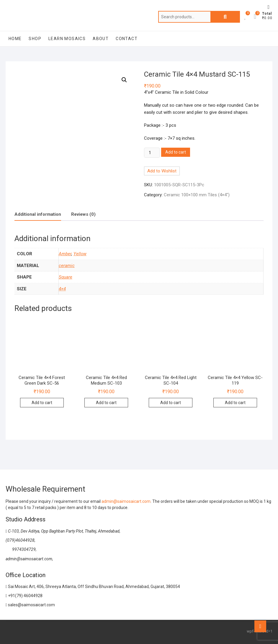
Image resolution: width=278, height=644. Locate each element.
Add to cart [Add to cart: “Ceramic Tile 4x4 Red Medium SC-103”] (106, 403)
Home (15, 39)
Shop (35, 39)
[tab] (38, 215)
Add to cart (176, 152)
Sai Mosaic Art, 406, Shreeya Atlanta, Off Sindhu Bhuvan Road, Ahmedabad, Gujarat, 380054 (93, 587)
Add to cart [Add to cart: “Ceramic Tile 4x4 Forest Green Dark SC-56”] (42, 403)
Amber (65, 254)
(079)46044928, (21, 540)
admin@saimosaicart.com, (29, 559)
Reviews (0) (83, 214)
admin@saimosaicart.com (126, 501)
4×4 (62, 289)
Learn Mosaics (67, 39)
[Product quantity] (152, 153)
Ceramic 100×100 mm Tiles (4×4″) (197, 195)
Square (66, 277)
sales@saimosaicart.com (30, 605)
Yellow (80, 254)
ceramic (67, 266)
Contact (127, 39)
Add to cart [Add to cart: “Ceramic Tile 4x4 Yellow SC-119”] (235, 403)
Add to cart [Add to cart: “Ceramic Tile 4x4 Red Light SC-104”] (171, 403)
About (101, 39)
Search (225, 17)
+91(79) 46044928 (24, 596)
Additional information (38, 214)
